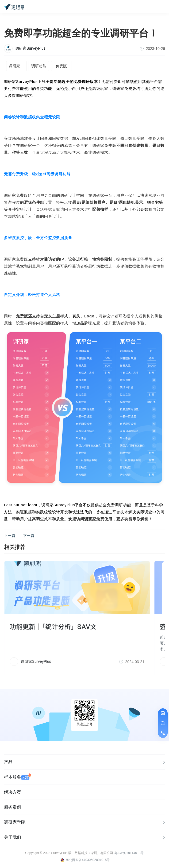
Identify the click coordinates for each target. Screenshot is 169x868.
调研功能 (39, 66)
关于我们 (84, 838)
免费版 (61, 66)
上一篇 (10, 536)
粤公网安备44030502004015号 (85, 860)
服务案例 (13, 807)
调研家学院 (84, 823)
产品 (84, 763)
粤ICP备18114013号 (129, 853)
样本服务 (18, 777)
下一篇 (29, 536)
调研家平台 (18, 66)
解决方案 (13, 792)
